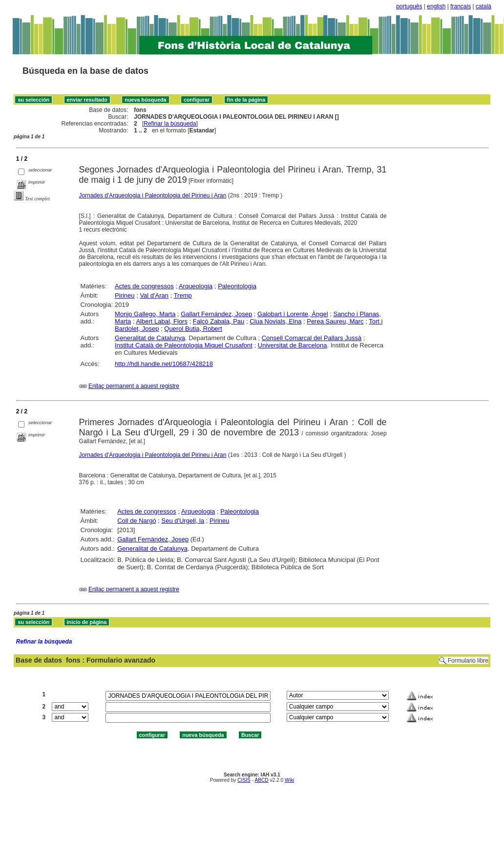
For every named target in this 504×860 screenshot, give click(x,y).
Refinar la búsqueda (170, 124)
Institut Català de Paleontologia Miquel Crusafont (184, 345)
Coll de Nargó (137, 521)
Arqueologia (196, 286)
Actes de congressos (144, 286)
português (409, 6)
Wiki (289, 780)
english (436, 6)
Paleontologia (237, 286)
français (461, 6)
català (483, 6)
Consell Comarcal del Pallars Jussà (312, 338)
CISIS (244, 780)
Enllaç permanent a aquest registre (134, 386)
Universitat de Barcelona (293, 345)
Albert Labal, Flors (162, 321)
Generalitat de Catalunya (150, 338)
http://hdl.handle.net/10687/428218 (164, 364)
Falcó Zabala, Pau (219, 321)
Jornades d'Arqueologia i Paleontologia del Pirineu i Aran (153, 195)
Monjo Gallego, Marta (145, 314)
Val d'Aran (154, 295)
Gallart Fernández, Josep (216, 314)
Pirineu (125, 295)
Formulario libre (468, 661)
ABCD (261, 780)
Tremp (183, 295)
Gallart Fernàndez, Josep (153, 539)
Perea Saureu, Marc (335, 321)
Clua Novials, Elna (275, 321)
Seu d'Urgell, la (183, 521)
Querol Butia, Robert (193, 329)
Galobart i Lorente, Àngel (293, 314)
